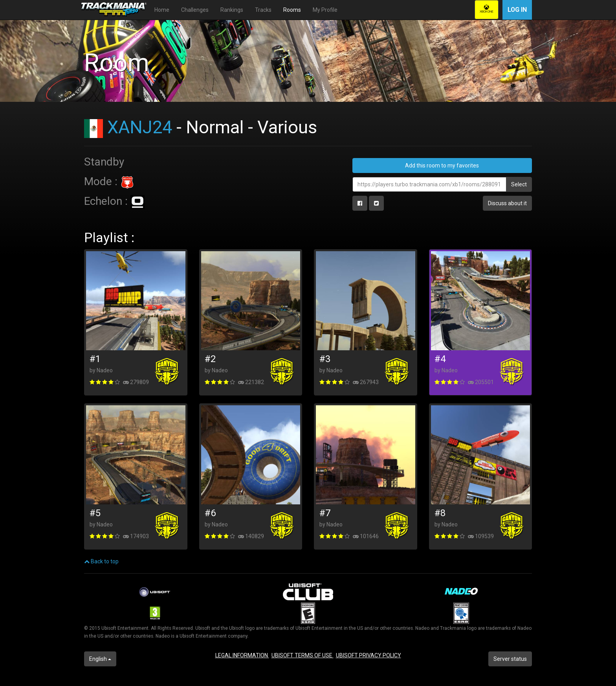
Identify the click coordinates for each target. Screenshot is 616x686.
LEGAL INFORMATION (242, 655)
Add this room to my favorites (442, 166)
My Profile (325, 10)
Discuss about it (507, 203)
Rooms (292, 10)
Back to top (101, 561)
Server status (510, 659)
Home (162, 10)
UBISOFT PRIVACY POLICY (368, 655)
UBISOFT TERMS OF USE (302, 655)
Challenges (195, 10)
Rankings (232, 10)
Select (519, 184)
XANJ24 (140, 127)
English (100, 659)
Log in (517, 10)
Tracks (263, 10)
